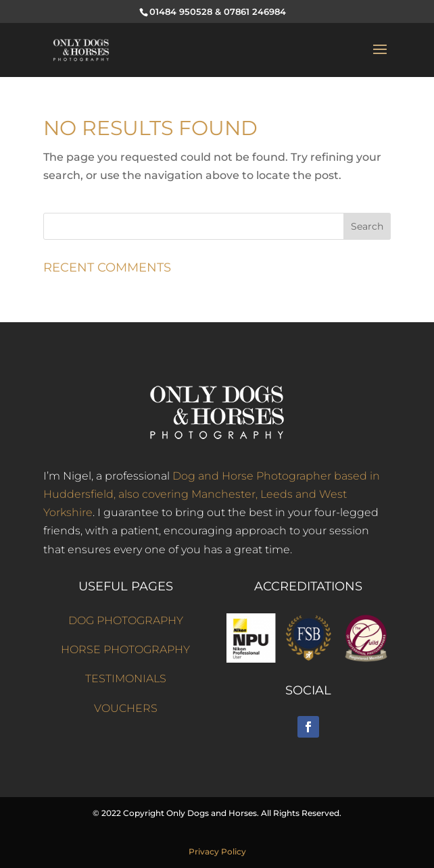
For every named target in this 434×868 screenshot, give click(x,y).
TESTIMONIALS (126, 679)
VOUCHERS (126, 708)
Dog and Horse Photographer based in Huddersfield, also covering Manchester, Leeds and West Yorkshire (212, 494)
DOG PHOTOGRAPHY (126, 620)
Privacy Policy (217, 851)
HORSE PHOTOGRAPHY (125, 649)
